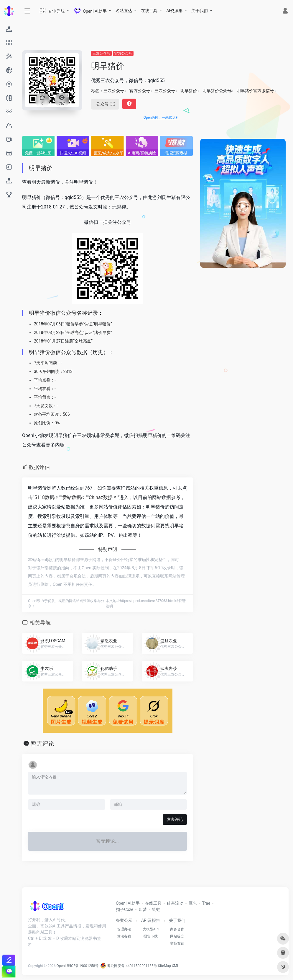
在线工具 (149, 11)
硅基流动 (175, 903)
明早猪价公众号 (217, 91)
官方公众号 (123, 53)
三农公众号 (101, 53)
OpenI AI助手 (128, 903)
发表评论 (175, 819)
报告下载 (151, 936)
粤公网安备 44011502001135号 (129, 966)
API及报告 (151, 920)
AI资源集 (174, 11)
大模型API (151, 929)
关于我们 (200, 11)
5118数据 (44, 497)
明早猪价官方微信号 (255, 91)
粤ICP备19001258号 (83, 966)
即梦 (143, 909)
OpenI (61, 966)
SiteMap (164, 966)
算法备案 (124, 936)
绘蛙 (156, 909)
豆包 (193, 903)
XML (175, 966)
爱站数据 (72, 497)
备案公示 (124, 920)
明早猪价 (189, 91)
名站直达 (124, 11)
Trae (206, 903)
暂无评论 (42, 743)
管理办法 (124, 929)
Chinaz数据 (101, 497)
